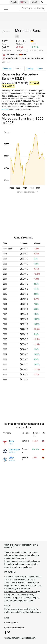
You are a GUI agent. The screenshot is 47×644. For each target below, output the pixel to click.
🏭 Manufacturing (11, 58)
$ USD (34, 2)
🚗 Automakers (10, 55)
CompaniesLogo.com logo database (20, 592)
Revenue (19, 69)
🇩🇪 (32, 41)
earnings (5, 109)
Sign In (14, 2)
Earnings (30, 69)
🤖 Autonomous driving (32, 58)
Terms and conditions (15, 627)
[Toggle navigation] (6, 8)
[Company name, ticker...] (32, 8)
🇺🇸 (23, 2)
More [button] (40, 69)
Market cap (7, 69)
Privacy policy (12, 622)
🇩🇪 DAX (23, 55)
